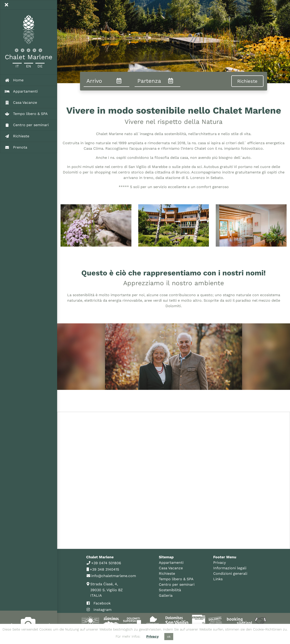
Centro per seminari (177, 584)
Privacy (219, 563)
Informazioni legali (230, 568)
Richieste (167, 573)
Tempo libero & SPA (176, 579)
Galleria (166, 595)
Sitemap (166, 557)
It (17, 66)
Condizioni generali (230, 573)
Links (218, 579)
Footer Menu (225, 557)
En (29, 66)
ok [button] (169, 637)
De (40, 66)
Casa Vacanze (171, 568)
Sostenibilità (170, 590)
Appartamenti (171, 563)
